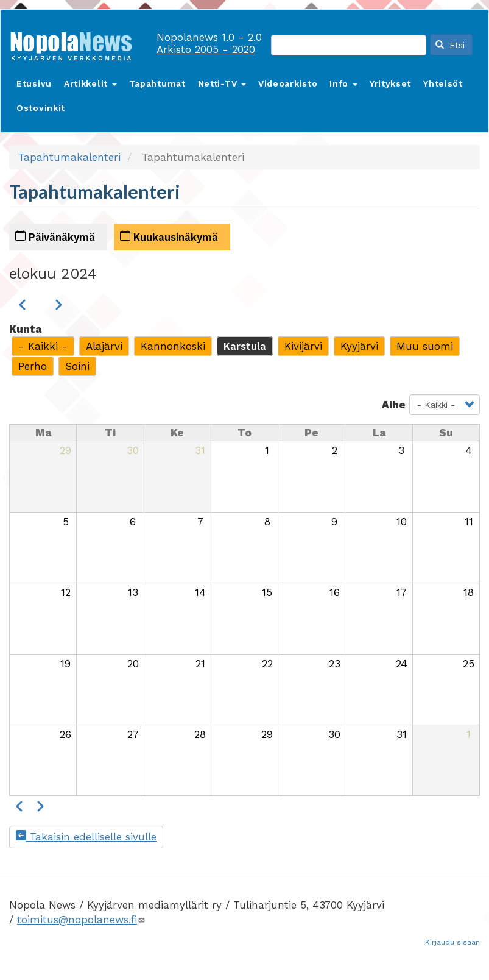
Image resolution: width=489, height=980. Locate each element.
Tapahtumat (157, 83)
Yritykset (390, 83)
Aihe (394, 405)
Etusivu (34, 83)
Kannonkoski (173, 346)
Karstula (245, 346)
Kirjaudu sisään (452, 942)
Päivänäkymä (55, 237)
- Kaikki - (43, 346)
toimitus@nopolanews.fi (81, 920)
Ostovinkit (41, 108)
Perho (33, 366)
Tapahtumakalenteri (69, 157)
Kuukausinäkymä (169, 237)
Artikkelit (90, 83)
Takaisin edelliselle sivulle (86, 837)
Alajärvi (104, 346)
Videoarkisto (288, 83)
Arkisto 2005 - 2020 (206, 49)
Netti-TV (222, 83)
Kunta (25, 329)
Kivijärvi (303, 346)
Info (343, 83)
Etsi (450, 45)
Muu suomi (425, 346)
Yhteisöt (443, 83)
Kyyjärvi (359, 346)
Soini (77, 366)
